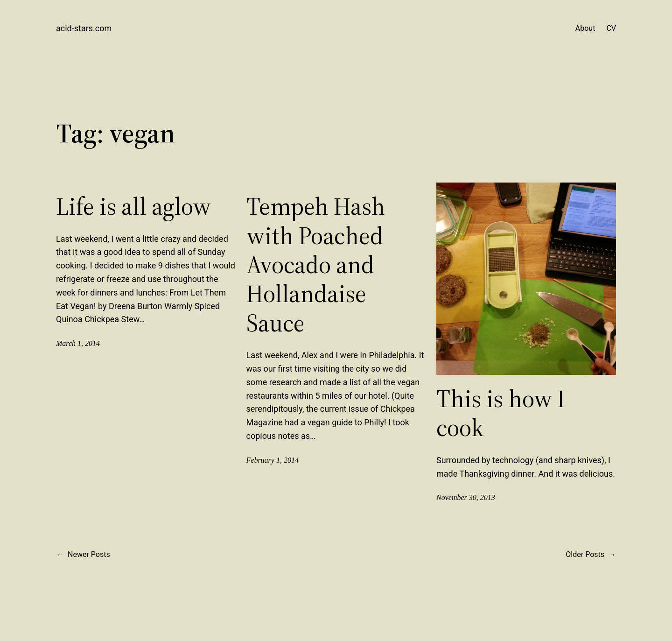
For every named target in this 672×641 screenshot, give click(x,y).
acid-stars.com (84, 28)
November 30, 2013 (466, 497)
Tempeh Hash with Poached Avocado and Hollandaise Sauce (316, 265)
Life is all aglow (133, 206)
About (585, 28)
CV (611, 28)
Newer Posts (83, 555)
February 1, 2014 (273, 460)
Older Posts (591, 555)
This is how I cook (501, 413)
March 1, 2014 (78, 343)
